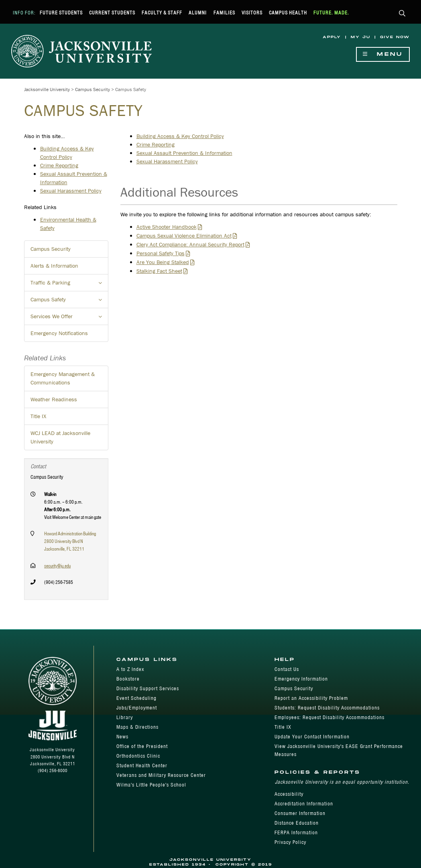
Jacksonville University (47, 89)
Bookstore (128, 679)
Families (224, 13)
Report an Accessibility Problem (311, 698)
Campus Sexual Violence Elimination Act (184, 236)
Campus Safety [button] (69, 302)
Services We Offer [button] (69, 319)
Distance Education (297, 823)
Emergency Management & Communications (63, 378)
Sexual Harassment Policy (167, 161)
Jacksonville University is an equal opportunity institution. (342, 782)
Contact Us (287, 669)
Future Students (61, 13)
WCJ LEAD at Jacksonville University (60, 437)
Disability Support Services (148, 688)
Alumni (198, 13)
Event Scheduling (136, 698)
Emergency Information (301, 679)
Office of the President (142, 746)
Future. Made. (331, 13)
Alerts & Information (54, 266)
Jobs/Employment (137, 708)
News (122, 737)
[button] (402, 14)
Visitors (252, 13)
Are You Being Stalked (163, 262)
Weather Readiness (54, 399)
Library (125, 717)
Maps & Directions (137, 727)
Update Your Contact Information (312, 737)
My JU (361, 37)
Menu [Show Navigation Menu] (383, 54)
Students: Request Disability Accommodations (327, 708)
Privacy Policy (290, 842)
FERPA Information (296, 832)
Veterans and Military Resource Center (161, 775)
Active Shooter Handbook (167, 227)
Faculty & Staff (162, 13)
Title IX (38, 416)
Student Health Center (142, 765)
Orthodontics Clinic (138, 756)
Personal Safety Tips (161, 253)
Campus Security (93, 89)
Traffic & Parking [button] (69, 285)
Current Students (112, 13)
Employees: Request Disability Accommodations (329, 717)
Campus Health (288, 13)
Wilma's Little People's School (151, 785)
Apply (332, 37)
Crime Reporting (156, 144)
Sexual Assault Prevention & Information (184, 153)
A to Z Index (130, 669)
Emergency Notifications (59, 333)
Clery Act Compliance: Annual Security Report (190, 244)
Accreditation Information (304, 804)
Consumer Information (300, 813)
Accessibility (289, 794)
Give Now (395, 37)
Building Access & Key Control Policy (180, 136)
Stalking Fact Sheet (159, 271)
